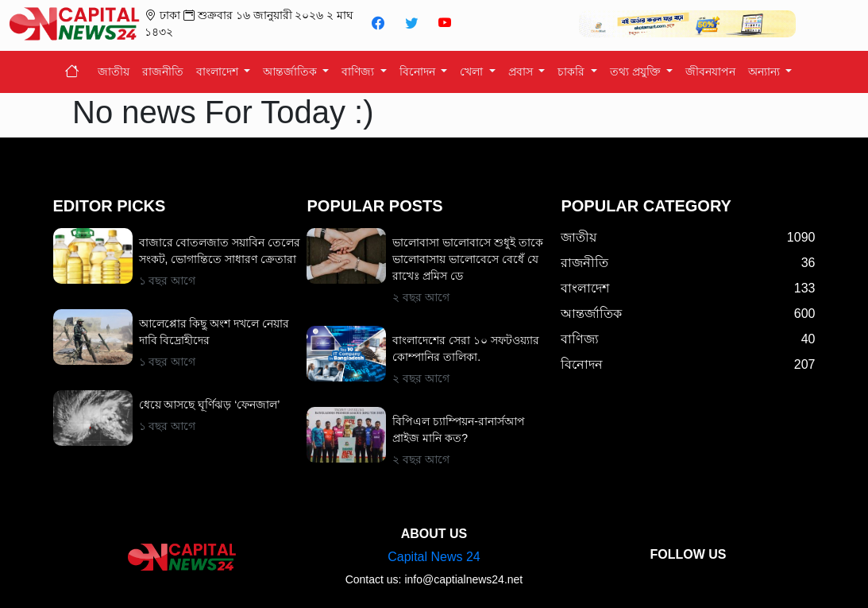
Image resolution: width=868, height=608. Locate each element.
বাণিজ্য (359, 72)
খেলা (473, 72)
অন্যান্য (766, 72)
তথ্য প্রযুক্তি (637, 72)
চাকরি (573, 72)
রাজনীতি (163, 72)
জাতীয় (114, 72)
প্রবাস (522, 72)
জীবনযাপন (710, 72)
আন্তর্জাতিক (291, 72)
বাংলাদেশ (219, 72)
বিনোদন (419, 72)
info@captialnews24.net (463, 579)
